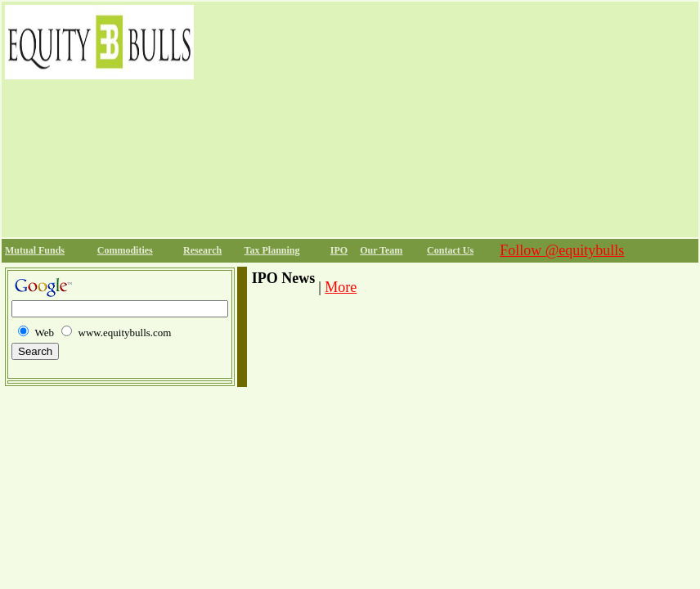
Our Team (381, 250)
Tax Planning (272, 250)
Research (202, 250)
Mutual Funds (35, 250)
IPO (339, 250)
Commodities (125, 250)
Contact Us (450, 250)
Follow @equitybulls (562, 250)
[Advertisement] (446, 119)
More (341, 287)
